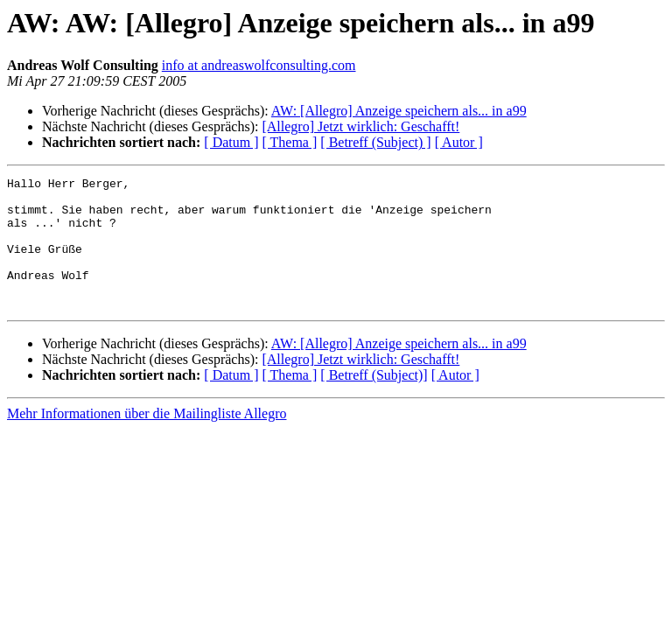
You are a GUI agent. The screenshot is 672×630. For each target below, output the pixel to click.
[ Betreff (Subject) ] (375, 142)
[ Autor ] (459, 142)
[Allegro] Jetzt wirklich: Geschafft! (360, 126)
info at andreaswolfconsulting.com (259, 65)
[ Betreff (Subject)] (374, 401)
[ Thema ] (290, 142)
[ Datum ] (231, 142)
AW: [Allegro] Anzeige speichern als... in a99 (399, 111)
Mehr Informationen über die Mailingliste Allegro (147, 440)
